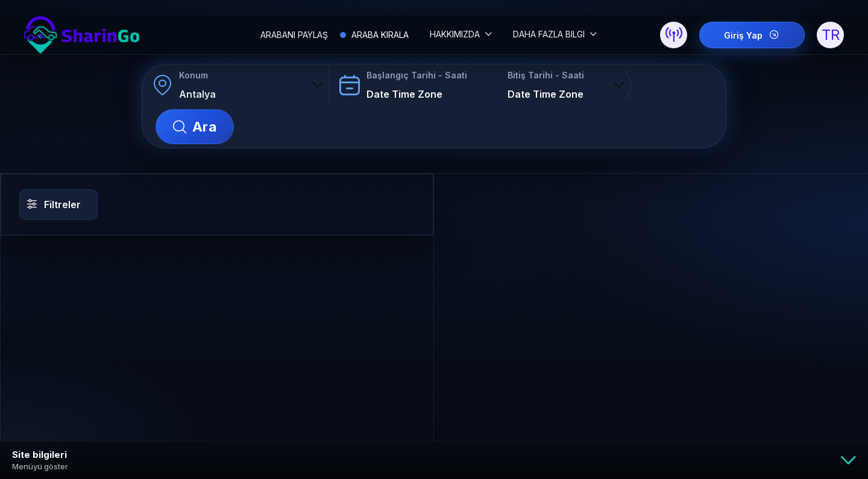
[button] (674, 35)
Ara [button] (683, 86)
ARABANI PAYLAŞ (294, 35)
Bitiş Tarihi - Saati (545, 76)
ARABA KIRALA (379, 35)
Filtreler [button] (54, 163)
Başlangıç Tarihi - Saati (416, 76)
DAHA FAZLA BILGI (550, 34)
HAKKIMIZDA (456, 34)
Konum (193, 76)
